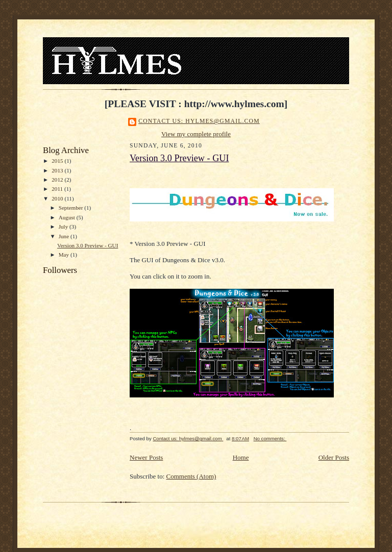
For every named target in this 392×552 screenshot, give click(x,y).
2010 (58, 198)
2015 (58, 161)
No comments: (270, 438)
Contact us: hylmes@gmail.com (199, 121)
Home (241, 457)
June (65, 236)
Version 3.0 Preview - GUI (88, 245)
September (72, 208)
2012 (58, 180)
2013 (58, 170)
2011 (58, 189)
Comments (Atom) (191, 476)
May (65, 255)
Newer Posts (146, 457)
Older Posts (334, 457)
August (68, 217)
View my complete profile (196, 134)
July (64, 227)
